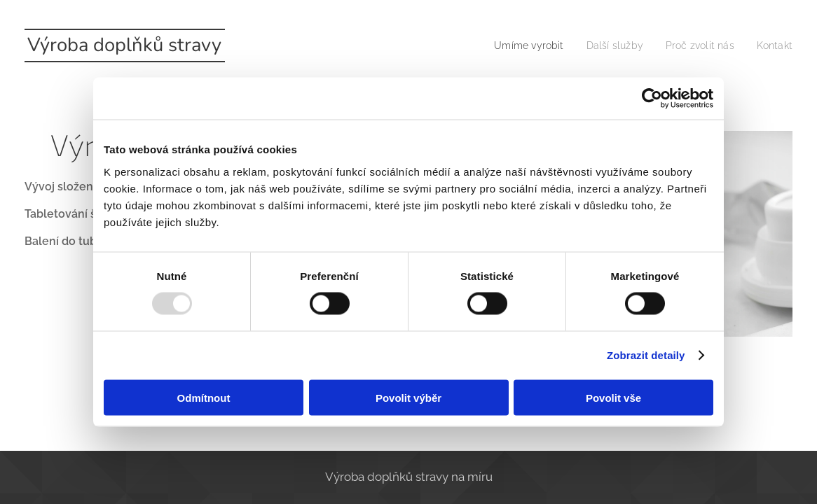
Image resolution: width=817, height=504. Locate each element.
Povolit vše (613, 397)
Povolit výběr (408, 397)
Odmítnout (204, 397)
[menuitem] (514, 45)
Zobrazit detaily (646, 355)
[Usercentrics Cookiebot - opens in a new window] (652, 99)
